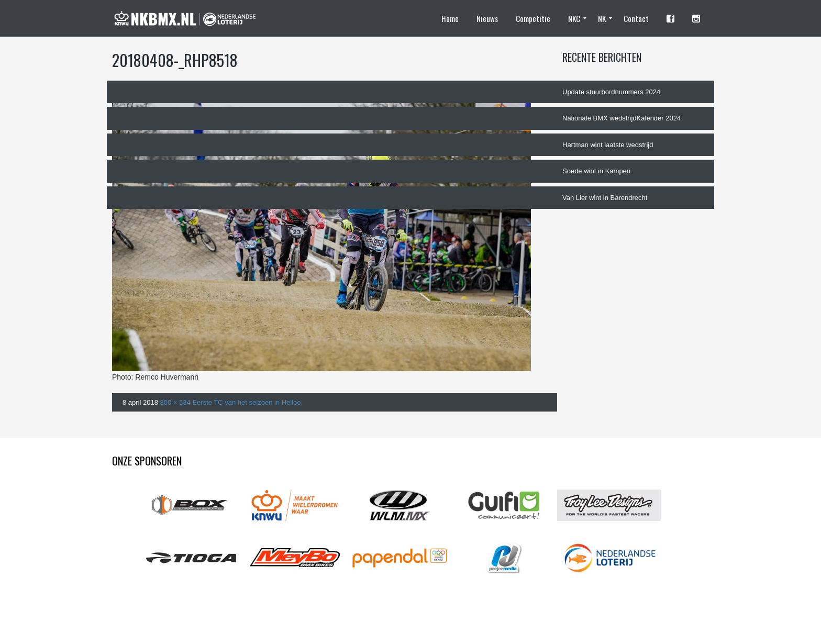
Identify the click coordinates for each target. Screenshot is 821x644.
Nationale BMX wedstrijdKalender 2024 (622, 118)
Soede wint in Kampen (596, 171)
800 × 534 (175, 402)
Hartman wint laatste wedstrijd (608, 145)
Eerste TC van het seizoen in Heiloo (246, 402)
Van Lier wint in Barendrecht (605, 198)
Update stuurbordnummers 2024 (611, 92)
